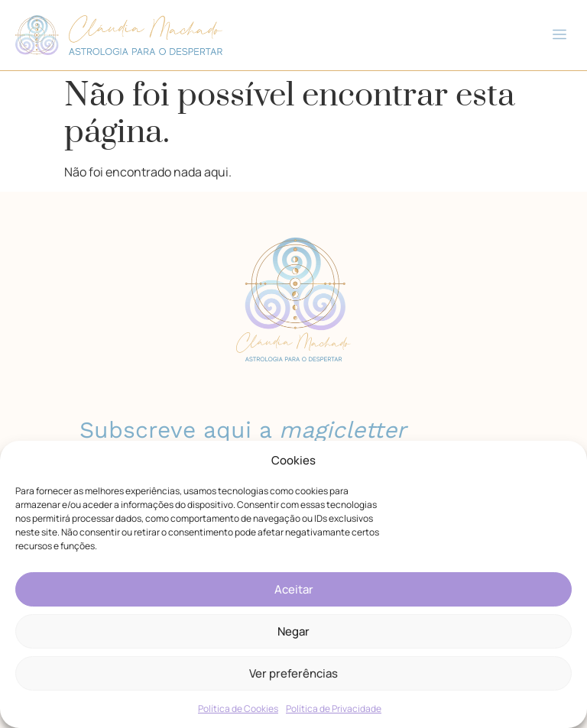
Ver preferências (293, 673)
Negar (293, 631)
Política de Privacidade (334, 709)
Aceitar (294, 589)
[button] (559, 35)
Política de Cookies (238, 709)
